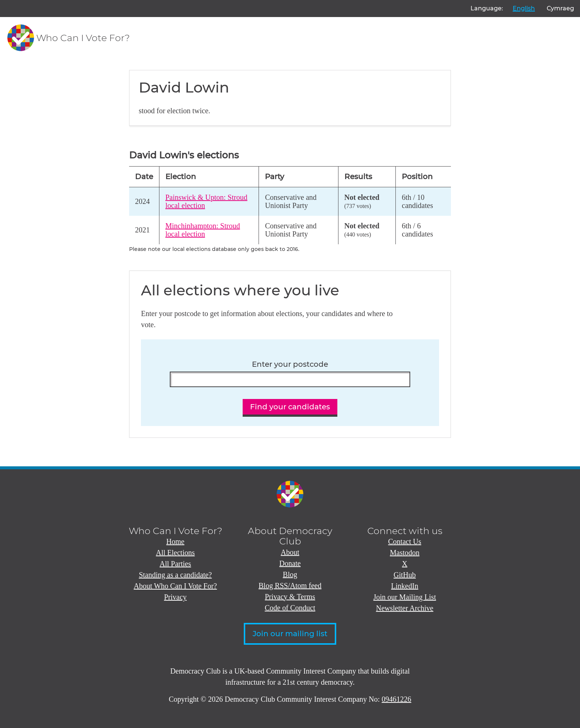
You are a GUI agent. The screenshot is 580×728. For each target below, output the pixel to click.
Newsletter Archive (405, 608)
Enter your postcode (290, 364)
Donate (290, 563)
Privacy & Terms (290, 597)
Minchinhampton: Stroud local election (203, 230)
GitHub (405, 575)
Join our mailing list (290, 634)
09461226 (397, 699)
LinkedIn (404, 586)
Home (176, 541)
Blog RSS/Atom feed (290, 586)
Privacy (175, 597)
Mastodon (405, 553)
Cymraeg (560, 8)
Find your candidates (290, 407)
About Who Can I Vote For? (176, 586)
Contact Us (404, 541)
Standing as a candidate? (175, 575)
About (290, 552)
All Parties (176, 564)
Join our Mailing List (404, 597)
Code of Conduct (290, 608)
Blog (290, 574)
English (524, 8)
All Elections (176, 553)
